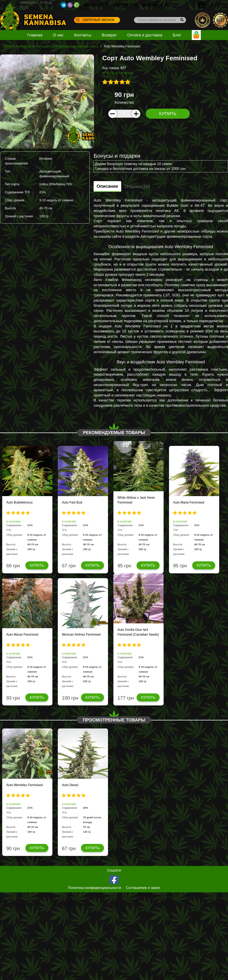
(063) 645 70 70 (125, 5)
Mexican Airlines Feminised (81, 634)
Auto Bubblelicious (19, 502)
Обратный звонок (95, 20)
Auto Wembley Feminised (24, 785)
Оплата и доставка (145, 35)
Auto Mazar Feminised (22, 634)
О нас (58, 35)
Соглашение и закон (143, 888)
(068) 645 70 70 (155, 5)
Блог (177, 35)
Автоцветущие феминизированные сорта (67, 46)
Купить (168, 114)
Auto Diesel (70, 785)
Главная (35, 35)
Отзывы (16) (137, 186)
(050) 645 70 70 (96, 5)
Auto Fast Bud (72, 502)
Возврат (109, 35)
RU (215, 5)
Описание (107, 186)
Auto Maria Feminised (189, 502)
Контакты (83, 35)
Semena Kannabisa (17, 46)
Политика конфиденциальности (95, 888)
